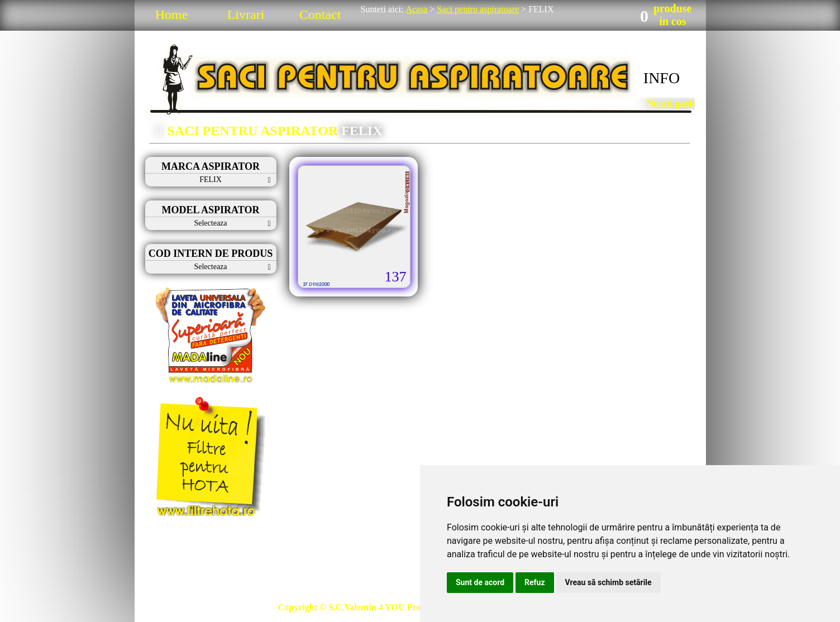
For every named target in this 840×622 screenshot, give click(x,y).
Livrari (246, 15)
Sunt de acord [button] (480, 582)
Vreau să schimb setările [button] (608, 582)
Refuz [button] (535, 582)
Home (172, 15)
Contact (320, 15)
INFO (662, 78)
